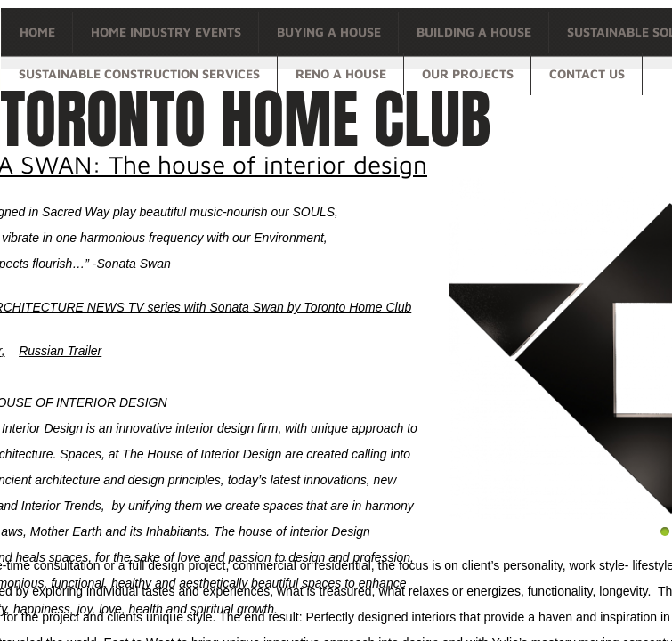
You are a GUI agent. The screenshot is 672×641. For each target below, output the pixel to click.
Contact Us (587, 73)
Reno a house (341, 73)
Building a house (474, 32)
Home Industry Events (166, 32)
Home (37, 32)
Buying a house (329, 32)
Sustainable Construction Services (139, 73)
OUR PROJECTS (468, 73)
